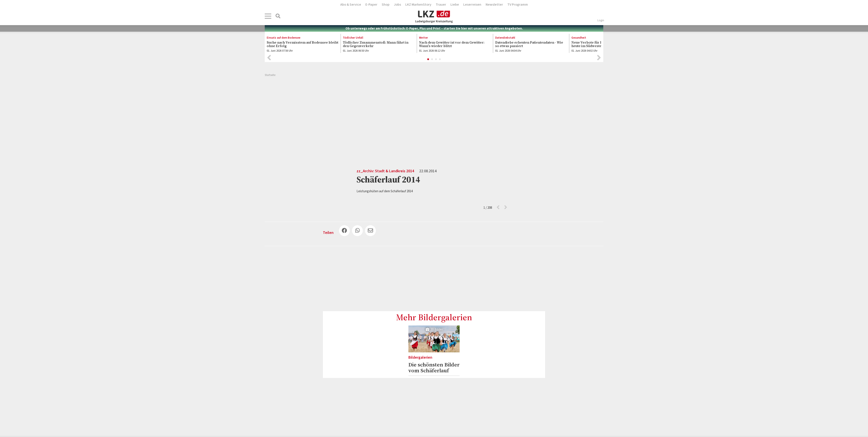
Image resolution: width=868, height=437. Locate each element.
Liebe (455, 5)
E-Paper (371, 5)
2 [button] (432, 59)
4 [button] (440, 59)
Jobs (397, 5)
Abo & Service (351, 5)
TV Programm (518, 5)
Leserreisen (472, 5)
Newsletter (494, 5)
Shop (386, 5)
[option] (300, 44)
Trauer (441, 5)
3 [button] (436, 59)
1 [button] (428, 59)
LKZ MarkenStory (418, 5)
